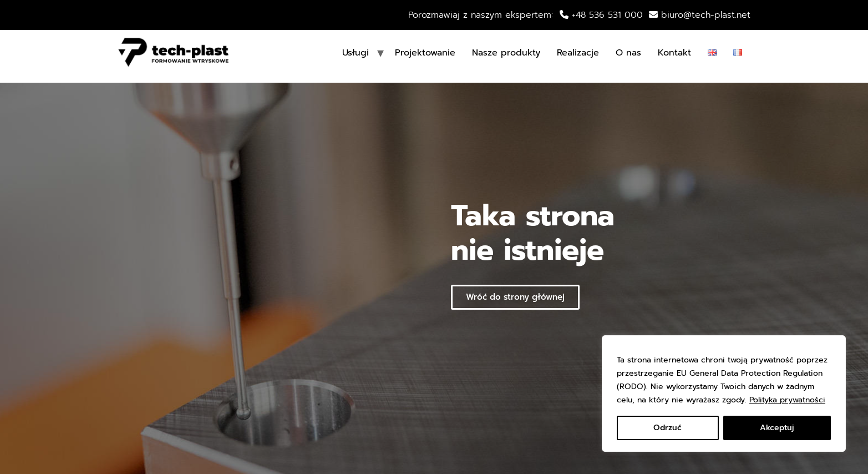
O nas (628, 53)
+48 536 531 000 (606, 15)
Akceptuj (777, 428)
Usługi (356, 53)
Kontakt (674, 53)
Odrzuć (668, 428)
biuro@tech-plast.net (706, 15)
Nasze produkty (506, 53)
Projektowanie (425, 53)
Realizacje (578, 53)
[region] (724, 394)
